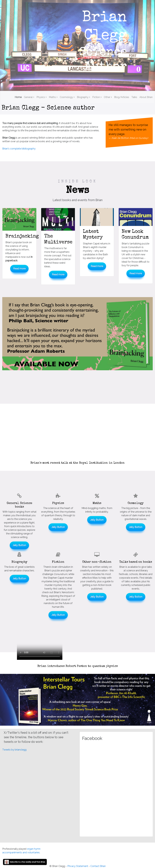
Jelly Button (19, 545)
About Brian (146, 97)
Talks (134, 97)
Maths (52, 97)
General (28, 97)
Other (107, 97)
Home (18, 97)
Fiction (96, 97)
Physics (41, 97)
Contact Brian (98, 866)
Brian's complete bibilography (19, 149)
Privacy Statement (78, 866)
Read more (19, 269)
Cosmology (66, 97)
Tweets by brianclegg (14, 750)
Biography (83, 97)
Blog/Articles (122, 97)
